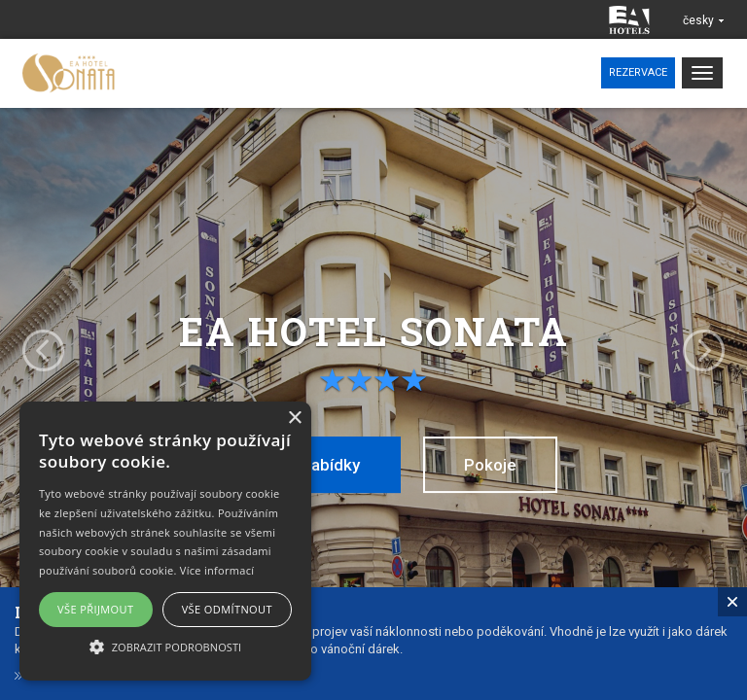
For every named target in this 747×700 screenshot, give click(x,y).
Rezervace (638, 72)
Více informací (217, 570)
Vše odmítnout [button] (227, 609)
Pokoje (490, 465)
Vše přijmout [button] (95, 609)
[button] (165, 646)
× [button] (294, 419)
